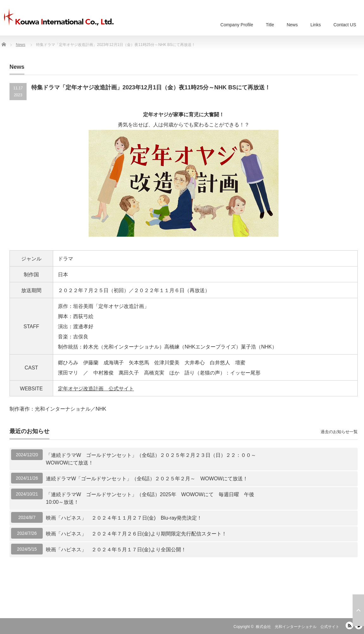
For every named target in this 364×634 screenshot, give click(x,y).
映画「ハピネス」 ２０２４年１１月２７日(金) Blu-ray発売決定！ (124, 518)
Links (316, 25)
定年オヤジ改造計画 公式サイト (96, 389)
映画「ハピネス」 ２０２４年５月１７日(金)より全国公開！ (116, 550)
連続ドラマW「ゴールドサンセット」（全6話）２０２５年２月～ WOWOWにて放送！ (147, 479)
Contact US (345, 25)
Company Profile (237, 25)
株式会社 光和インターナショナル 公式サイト (298, 627)
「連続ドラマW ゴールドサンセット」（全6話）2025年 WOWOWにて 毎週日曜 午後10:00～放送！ (150, 498)
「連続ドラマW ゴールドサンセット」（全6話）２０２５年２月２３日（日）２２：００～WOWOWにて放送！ (151, 459)
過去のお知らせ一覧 (339, 432)
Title (270, 25)
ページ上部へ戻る (358, 610)
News (292, 25)
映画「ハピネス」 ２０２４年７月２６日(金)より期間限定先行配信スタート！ (136, 534)
